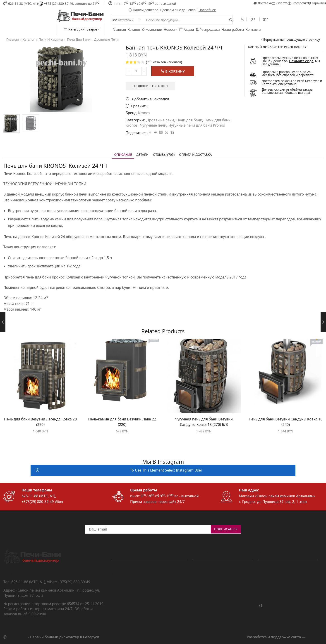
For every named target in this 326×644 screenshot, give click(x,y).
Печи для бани (79, 39)
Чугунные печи (153, 125)
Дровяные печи (106, 39)
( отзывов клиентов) (164, 62)
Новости (171, 29)
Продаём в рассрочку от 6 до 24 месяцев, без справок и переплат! (288, 73)
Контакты (253, 29)
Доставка (263, 3)
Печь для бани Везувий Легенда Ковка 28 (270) (40, 422)
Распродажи (208, 29)
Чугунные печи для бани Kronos (197, 125)
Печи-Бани (17, 637)
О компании (152, 29)
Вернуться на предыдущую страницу (292, 39)
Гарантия (317, 3)
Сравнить (139, 106)
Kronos (144, 113)
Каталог (134, 29)
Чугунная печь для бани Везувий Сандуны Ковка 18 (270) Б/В (204, 422)
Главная (119, 29)
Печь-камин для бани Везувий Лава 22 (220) (122, 422)
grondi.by (315, 637)
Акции (186, 29)
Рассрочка (298, 3)
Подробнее (207, 10)
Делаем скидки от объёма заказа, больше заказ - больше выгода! (288, 91)
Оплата (280, 3)
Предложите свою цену (151, 86)
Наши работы (233, 29)
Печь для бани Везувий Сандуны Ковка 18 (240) (286, 422)
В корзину (175, 71)
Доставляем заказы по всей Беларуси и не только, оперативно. (292, 82)
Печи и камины (51, 39)
